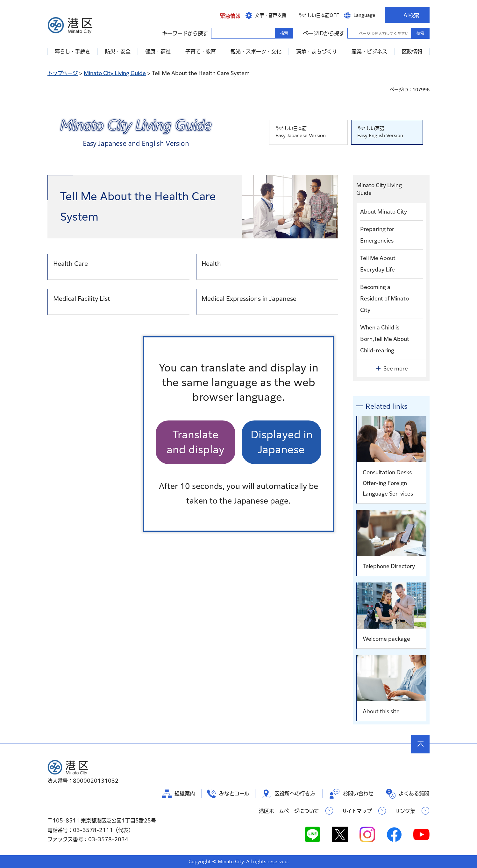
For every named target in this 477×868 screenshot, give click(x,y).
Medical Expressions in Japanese (249, 299)
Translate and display (196, 442)
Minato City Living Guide (115, 73)
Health (211, 264)
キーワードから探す (217, 33)
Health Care (71, 264)
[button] (225, 15)
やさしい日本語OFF (319, 15)
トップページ (63, 73)
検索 (420, 33)
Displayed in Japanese (282, 442)
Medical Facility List (82, 299)
